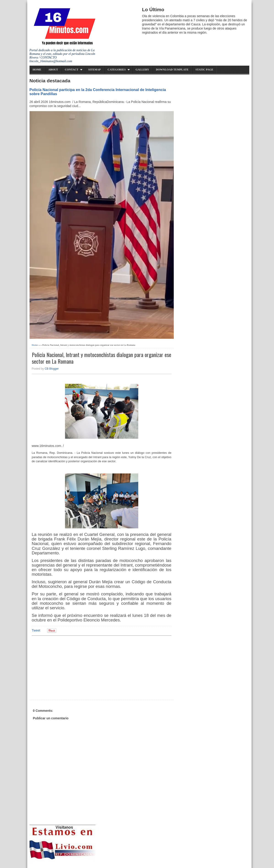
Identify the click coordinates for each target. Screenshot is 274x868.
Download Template (172, 70)
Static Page (204, 70)
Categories (117, 70)
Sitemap (94, 70)
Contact (72, 70)
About (53, 70)
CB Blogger (52, 369)
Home (37, 70)
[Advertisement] (67, 667)
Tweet (36, 630)
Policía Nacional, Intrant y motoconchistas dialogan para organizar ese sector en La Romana (102, 358)
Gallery (142, 70)
